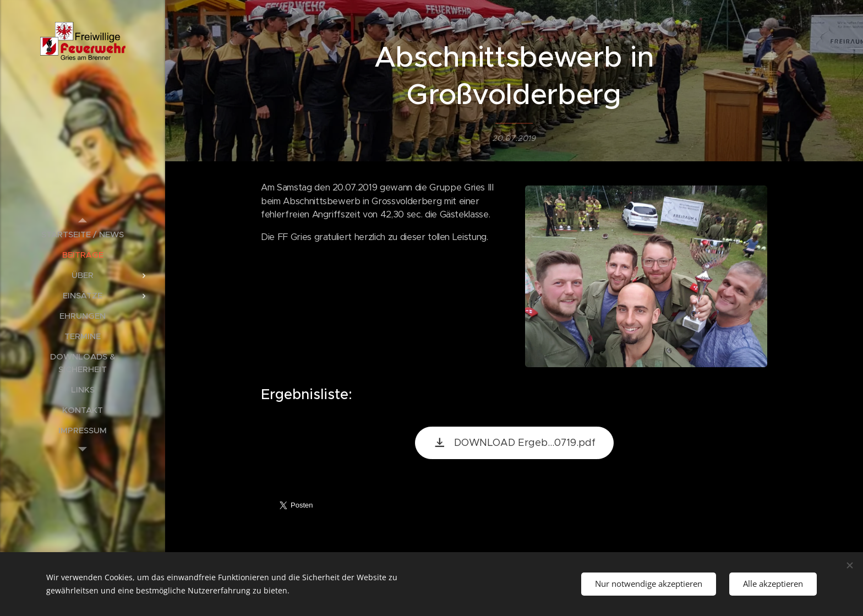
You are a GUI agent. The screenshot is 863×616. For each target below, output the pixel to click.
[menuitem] (83, 234)
